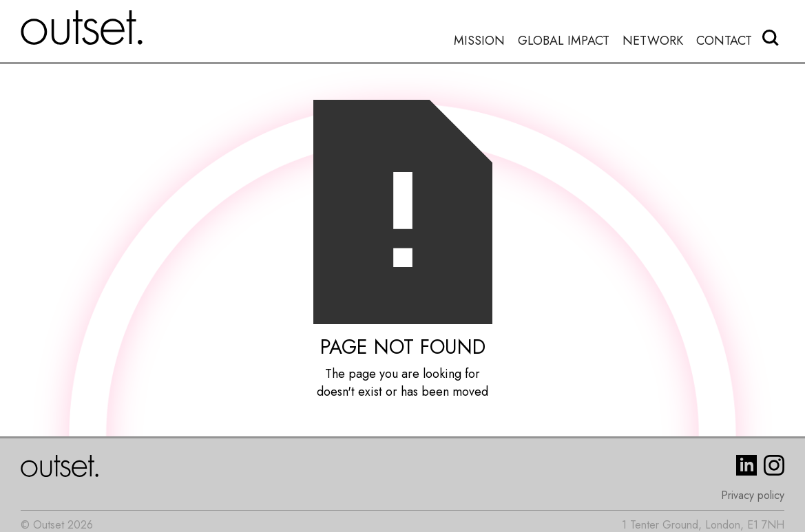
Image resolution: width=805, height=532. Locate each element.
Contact (724, 41)
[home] (82, 28)
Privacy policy (753, 495)
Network (653, 41)
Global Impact (564, 41)
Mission (479, 41)
